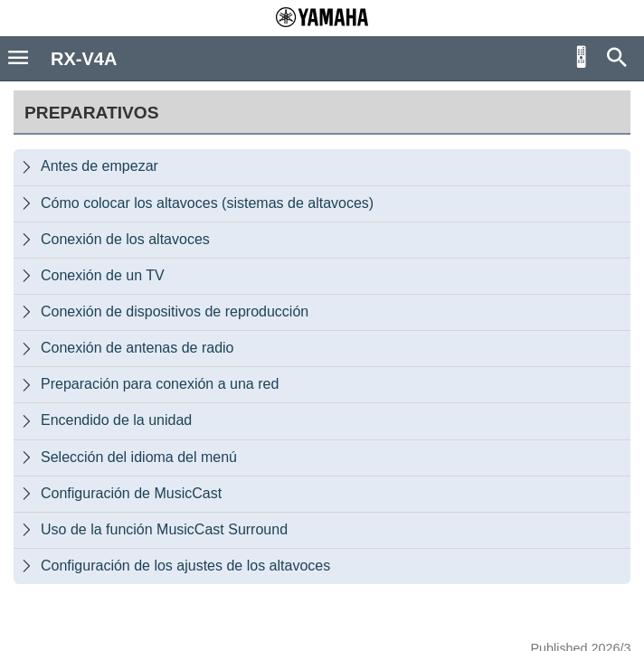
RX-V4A (84, 59)
